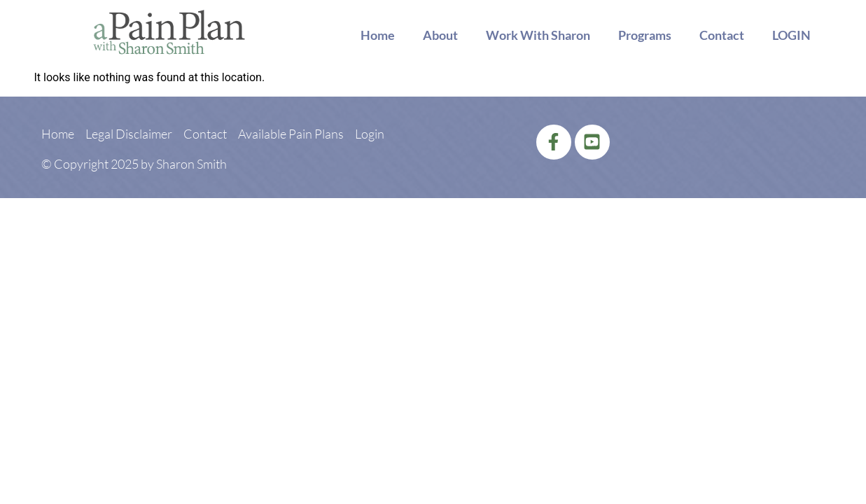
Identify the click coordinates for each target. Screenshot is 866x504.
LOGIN (791, 35)
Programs (645, 35)
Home (378, 35)
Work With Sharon (538, 35)
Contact (722, 35)
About (440, 35)
